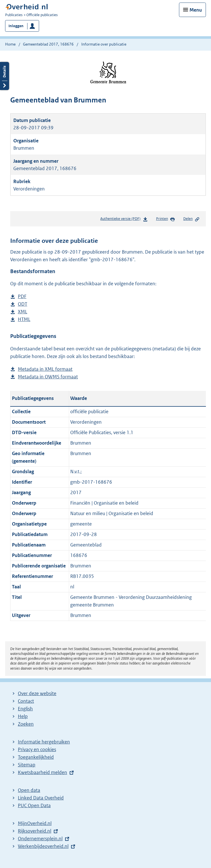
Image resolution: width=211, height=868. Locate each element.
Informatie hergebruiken (44, 742)
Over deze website (37, 693)
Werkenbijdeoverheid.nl (43, 846)
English (25, 709)
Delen (191, 219)
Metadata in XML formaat (45, 369)
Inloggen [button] (16, 26)
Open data (29, 790)
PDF (22, 296)
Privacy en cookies (37, 749)
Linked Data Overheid (41, 798)
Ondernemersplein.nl (40, 839)
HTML (24, 319)
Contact (26, 701)
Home (10, 44)
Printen (166, 219)
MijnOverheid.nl (35, 823)
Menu (196, 10)
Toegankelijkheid (36, 757)
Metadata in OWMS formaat (48, 377)
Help (23, 716)
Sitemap (27, 765)
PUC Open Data (34, 805)
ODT (23, 304)
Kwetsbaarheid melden (42, 772)
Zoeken (26, 724)
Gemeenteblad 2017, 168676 (48, 44)
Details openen (5, 76)
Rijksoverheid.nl (35, 831)
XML (23, 312)
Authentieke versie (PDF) (124, 220)
